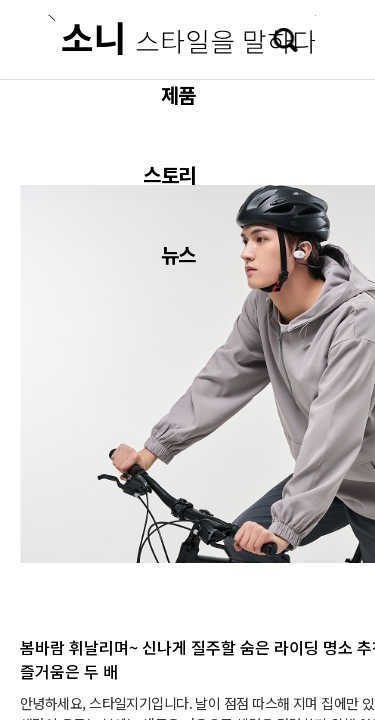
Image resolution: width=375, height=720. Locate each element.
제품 (178, 94)
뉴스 (178, 254)
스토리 (169, 174)
